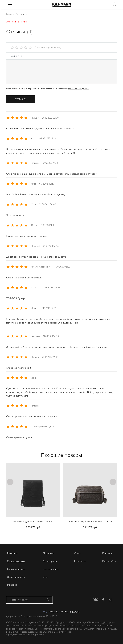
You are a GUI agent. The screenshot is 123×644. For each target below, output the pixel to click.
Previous (11, 480)
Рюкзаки (12, 585)
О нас (77, 553)
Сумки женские (16, 569)
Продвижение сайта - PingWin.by (25, 635)
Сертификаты (51, 569)
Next (112, 480)
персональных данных (78, 89)
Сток (46, 577)
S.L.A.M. (76, 612)
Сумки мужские (16, 561)
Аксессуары (50, 561)
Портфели (49, 553)
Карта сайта (109, 561)
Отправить (21, 99)
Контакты (108, 553)
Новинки (12, 553)
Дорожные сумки (17, 577)
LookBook (80, 561)
